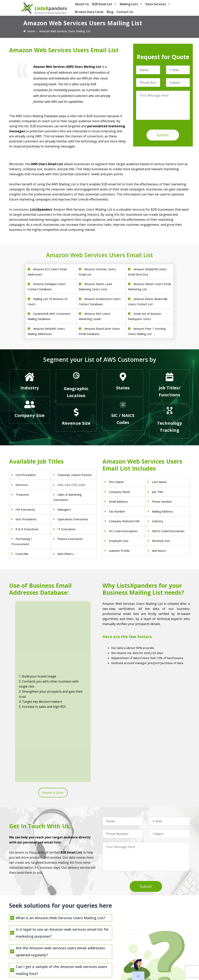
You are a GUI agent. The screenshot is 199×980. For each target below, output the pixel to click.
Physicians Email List (69, 922)
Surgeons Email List (68, 947)
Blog (110, 12)
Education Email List (115, 962)
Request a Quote (53, 662)
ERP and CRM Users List (164, 929)
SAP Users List (158, 939)
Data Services (158, 4)
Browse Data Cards (89, 12)
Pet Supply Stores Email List (120, 932)
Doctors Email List (67, 932)
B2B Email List (104, 4)
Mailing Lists (131, 4)
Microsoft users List (162, 949)
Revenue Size (76, 423)
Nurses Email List (67, 952)
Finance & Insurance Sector (120, 942)
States (123, 388)
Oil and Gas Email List (116, 947)
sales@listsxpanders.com (30, 935)
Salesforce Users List (162, 944)
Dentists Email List (67, 927)
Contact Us (125, 12)
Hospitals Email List (68, 942)
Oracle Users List (160, 959)
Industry (30, 388)
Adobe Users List (160, 934)
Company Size (30, 415)
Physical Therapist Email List (74, 937)
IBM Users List (158, 954)
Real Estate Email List (116, 937)
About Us (82, 4)
